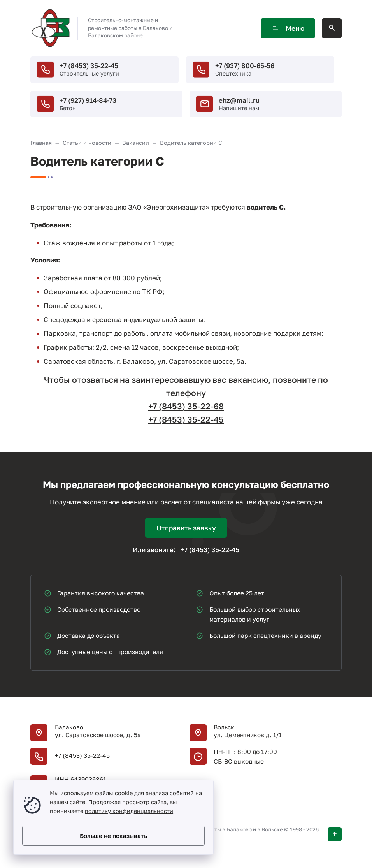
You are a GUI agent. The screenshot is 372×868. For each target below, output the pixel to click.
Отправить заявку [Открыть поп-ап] (186, 528)
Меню (288, 28)
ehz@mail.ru (239, 100)
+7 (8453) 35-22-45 (89, 66)
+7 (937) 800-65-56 (245, 66)
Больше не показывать (113, 836)
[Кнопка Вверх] (335, 834)
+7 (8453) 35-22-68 (186, 406)
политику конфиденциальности (129, 811)
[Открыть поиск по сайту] (332, 28)
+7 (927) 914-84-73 (88, 100)
